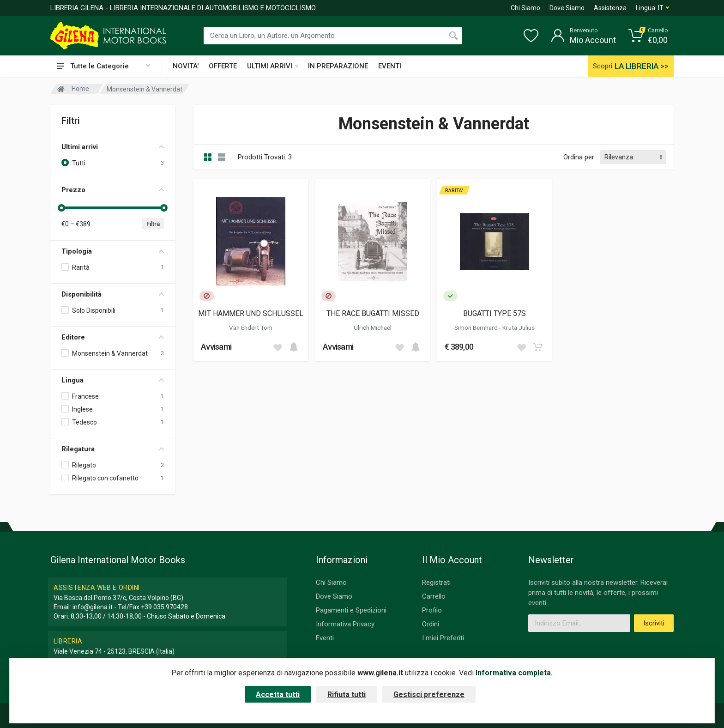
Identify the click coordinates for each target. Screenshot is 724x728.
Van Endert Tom (251, 328)
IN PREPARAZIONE (338, 66)
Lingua (113, 380)
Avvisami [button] (216, 347)
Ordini (431, 624)
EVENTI (390, 66)
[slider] (61, 208)
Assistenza (610, 8)
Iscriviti (654, 623)
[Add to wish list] (278, 347)
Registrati (436, 582)
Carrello (434, 596)
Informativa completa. (514, 673)
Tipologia (113, 251)
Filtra (153, 224)
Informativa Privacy (345, 624)
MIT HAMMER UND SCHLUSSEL (251, 313)
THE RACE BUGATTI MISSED (373, 313)
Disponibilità (113, 294)
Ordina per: (579, 157)
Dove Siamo (567, 8)
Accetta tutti (278, 695)
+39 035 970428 (164, 607)
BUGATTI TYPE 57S (495, 313)
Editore (113, 337)
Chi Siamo (525, 8)
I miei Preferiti (443, 638)
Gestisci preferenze (429, 695)
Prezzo (113, 190)
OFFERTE (223, 66)
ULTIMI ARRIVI (273, 66)
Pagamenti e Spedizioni (351, 610)
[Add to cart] (294, 347)
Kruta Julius (519, 328)
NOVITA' (186, 66)
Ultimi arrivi (113, 147)
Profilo (432, 610)
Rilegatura (113, 449)
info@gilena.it (93, 607)
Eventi (325, 638)
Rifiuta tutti (347, 695)
